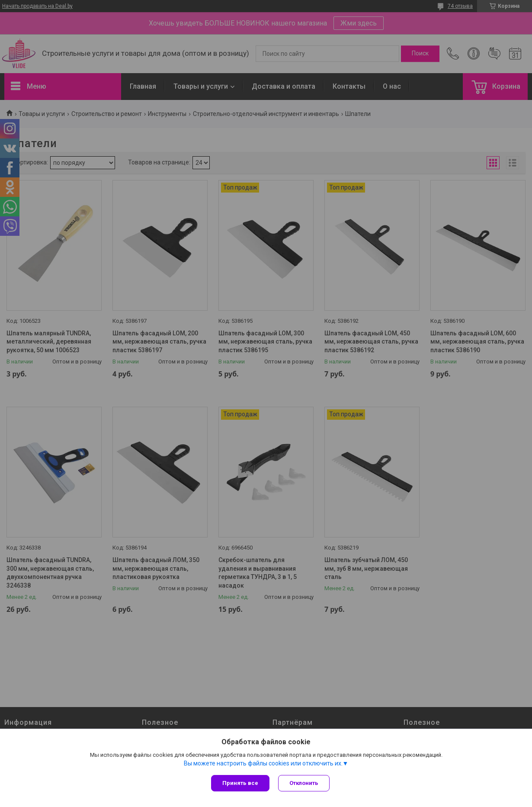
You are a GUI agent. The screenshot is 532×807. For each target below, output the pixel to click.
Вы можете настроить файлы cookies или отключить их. (263, 763)
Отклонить (304, 783)
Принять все (240, 783)
